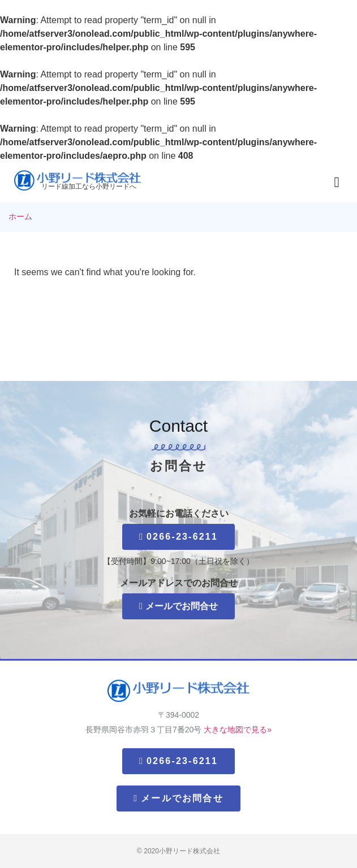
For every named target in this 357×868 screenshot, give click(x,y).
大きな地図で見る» (238, 730)
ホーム (20, 217)
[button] (337, 183)
